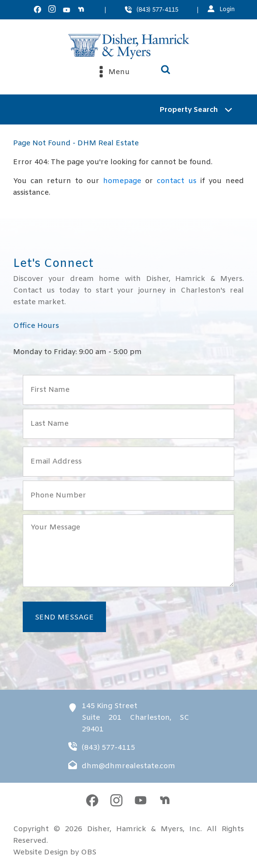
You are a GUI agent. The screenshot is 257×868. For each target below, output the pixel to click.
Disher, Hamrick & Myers (135, 829)
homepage (122, 181)
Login (227, 10)
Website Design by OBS (55, 852)
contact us (177, 181)
